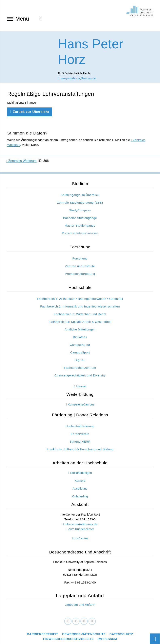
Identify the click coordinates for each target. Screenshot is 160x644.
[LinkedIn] (76, 621)
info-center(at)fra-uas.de (81, 524)
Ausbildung (80, 488)
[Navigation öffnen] (10, 19)
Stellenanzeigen (81, 473)
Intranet (81, 386)
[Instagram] (84, 621)
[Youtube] (92, 621)
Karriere (80, 481)
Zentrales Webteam (21, 161)
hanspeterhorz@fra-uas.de (77, 78)
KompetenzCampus (81, 404)
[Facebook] (68, 621)
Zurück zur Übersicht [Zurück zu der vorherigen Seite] (30, 112)
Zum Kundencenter (81, 529)
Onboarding (80, 496)
